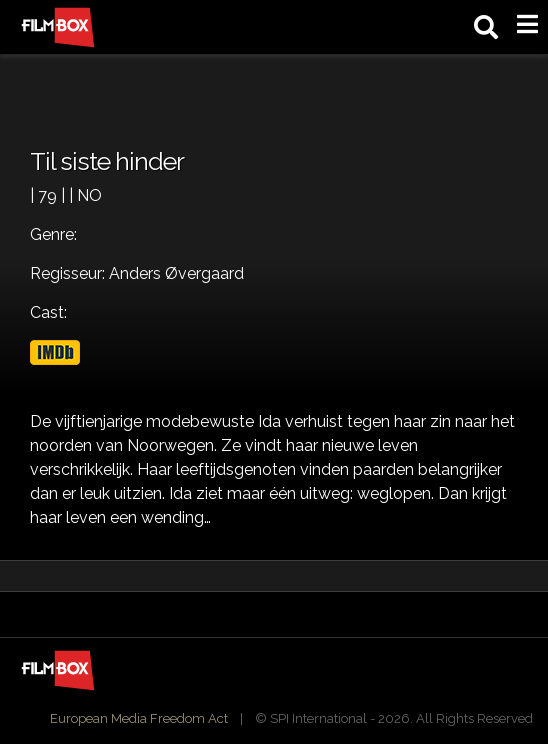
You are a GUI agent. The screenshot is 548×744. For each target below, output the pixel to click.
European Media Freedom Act (139, 718)
